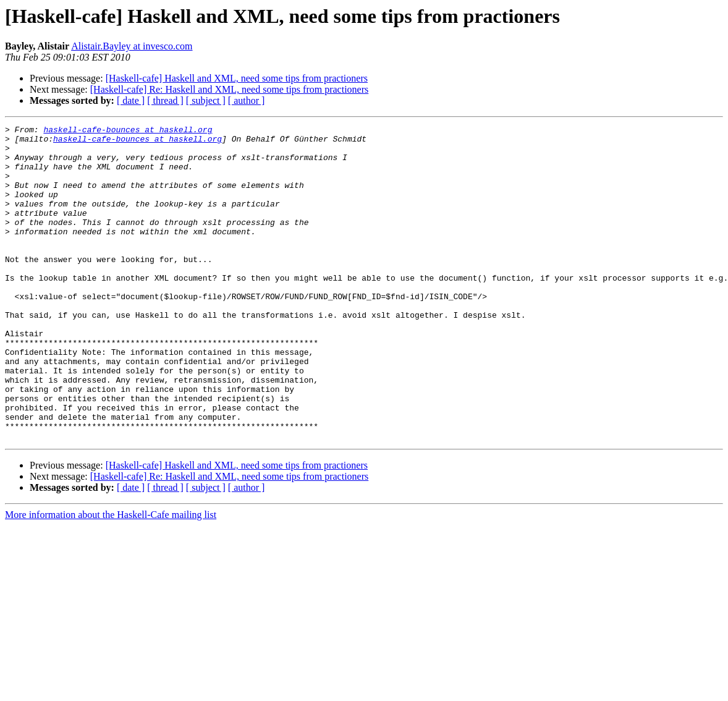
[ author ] (247, 100)
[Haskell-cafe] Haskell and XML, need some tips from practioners (237, 78)
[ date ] (131, 100)
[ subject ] (206, 100)
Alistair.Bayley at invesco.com (132, 46)
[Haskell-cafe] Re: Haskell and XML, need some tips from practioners (230, 89)
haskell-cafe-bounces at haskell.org (128, 131)
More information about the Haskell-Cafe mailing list (111, 578)
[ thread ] (165, 100)
